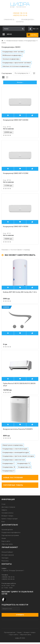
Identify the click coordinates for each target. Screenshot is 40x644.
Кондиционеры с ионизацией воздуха (16, 452)
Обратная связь (7, 544)
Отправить (20, 615)
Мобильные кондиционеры (12, 55)
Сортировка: (7, 73)
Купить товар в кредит (10, 519)
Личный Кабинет (7, 552)
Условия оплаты (7, 513)
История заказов (8, 555)
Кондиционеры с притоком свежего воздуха (18, 456)
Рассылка (5, 561)
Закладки (5, 558)
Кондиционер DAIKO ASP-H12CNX (16, 173)
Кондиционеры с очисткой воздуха (15, 449)
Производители (27, 20)
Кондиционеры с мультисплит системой (17, 63)
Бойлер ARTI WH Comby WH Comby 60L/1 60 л (20, 292)
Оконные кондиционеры (11, 59)
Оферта (4, 510)
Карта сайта (6, 541)
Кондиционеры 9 (8, 471)
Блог (3, 522)
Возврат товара (7, 516)
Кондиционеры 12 (24, 463)
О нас (4, 504)
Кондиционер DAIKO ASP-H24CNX (16, 120)
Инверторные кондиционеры (13, 445)
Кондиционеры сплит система (13, 52)
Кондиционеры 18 (9, 467)
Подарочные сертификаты (11, 532)
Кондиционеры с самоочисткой (14, 460)
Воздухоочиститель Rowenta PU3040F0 (18, 429)
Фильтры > (20, 82)
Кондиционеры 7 (8, 463)
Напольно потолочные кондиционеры (16, 66)
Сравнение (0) (9, 20)
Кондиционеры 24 (24, 467)
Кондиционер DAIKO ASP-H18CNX (16, 227)
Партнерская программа (10, 535)
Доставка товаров (8, 507)
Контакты (20, 22)
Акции (4, 538)
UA (37, 29)
